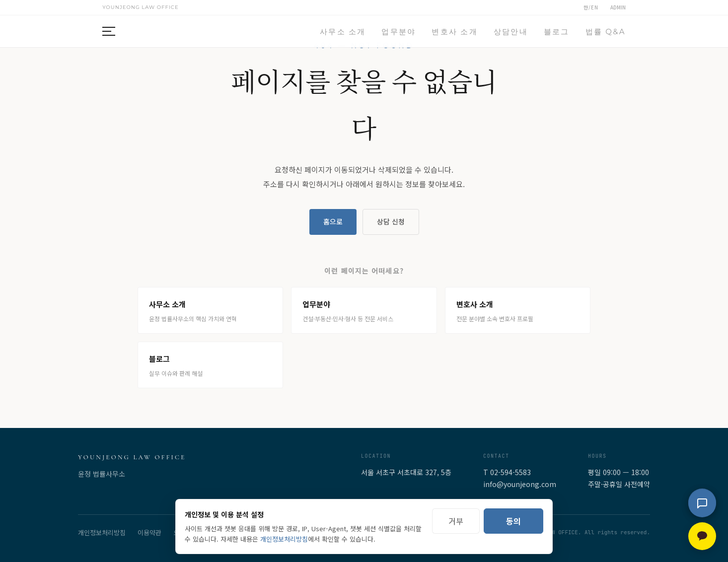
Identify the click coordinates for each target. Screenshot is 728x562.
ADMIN (618, 7)
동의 (513, 521)
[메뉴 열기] (113, 31)
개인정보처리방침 (102, 532)
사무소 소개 (343, 32)
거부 (456, 521)
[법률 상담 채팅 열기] (702, 503)
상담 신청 (391, 221)
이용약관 (149, 532)
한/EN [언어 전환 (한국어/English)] (591, 7)
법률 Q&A (606, 32)
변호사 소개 (454, 32)
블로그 (557, 32)
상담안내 (511, 32)
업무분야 (399, 32)
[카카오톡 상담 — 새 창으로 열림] (702, 536)
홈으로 (333, 221)
